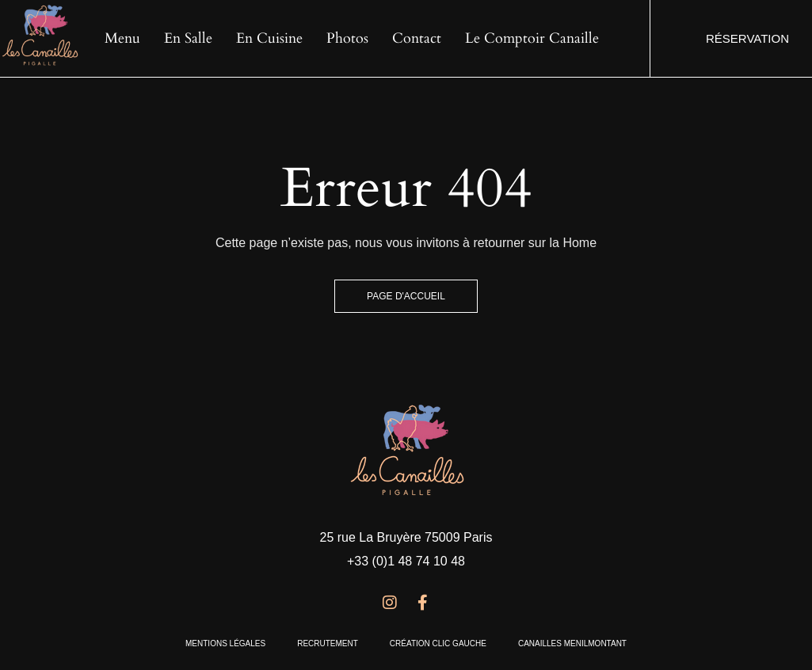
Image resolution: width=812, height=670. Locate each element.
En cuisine (269, 38)
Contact (417, 38)
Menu (122, 38)
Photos (347, 38)
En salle (188, 38)
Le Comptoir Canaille (532, 38)
